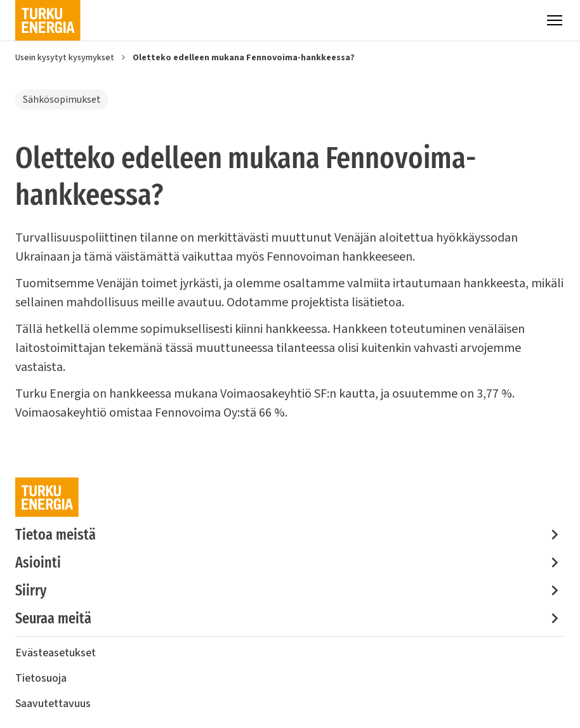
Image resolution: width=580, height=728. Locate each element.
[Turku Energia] (48, 20)
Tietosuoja (41, 678)
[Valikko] (555, 20)
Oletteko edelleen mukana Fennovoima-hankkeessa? (244, 58)
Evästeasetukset (56, 653)
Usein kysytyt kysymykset (65, 58)
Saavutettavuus (53, 704)
